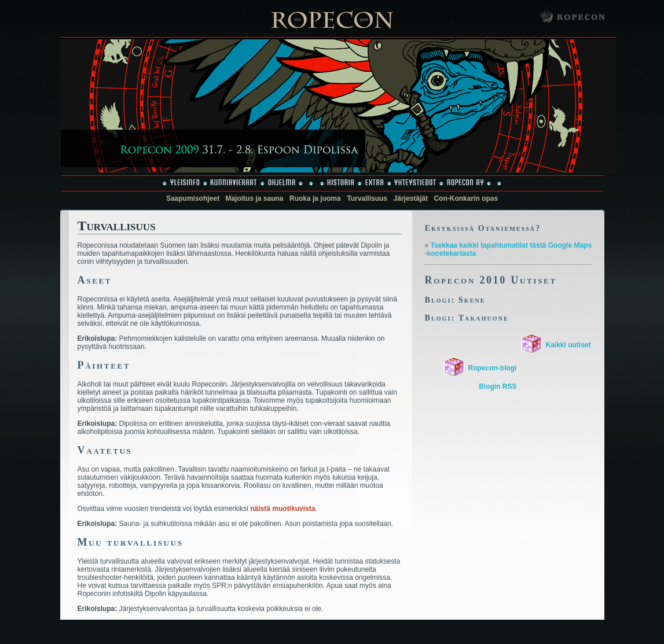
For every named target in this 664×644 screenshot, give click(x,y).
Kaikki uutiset (568, 345)
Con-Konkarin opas (466, 198)
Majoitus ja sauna (254, 198)
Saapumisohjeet (193, 198)
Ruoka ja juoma (315, 198)
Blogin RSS (498, 387)
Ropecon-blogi (492, 368)
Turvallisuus (367, 198)
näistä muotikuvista (283, 509)
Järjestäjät (411, 198)
